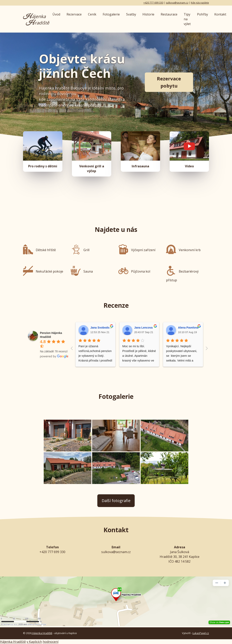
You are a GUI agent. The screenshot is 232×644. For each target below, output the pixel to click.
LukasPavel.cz (201, 633)
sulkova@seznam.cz (177, 3)
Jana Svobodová (101, 328)
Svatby (131, 14)
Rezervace (74, 14)
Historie (148, 14)
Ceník (92, 14)
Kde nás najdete (200, 3)
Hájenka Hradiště (42, 633)
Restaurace (169, 14)
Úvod (56, 14)
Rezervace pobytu (169, 82)
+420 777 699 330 (153, 3)
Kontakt (220, 14)
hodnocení (51, 642)
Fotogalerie (111, 14)
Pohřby (203, 14)
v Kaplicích (34, 642)
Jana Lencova (144, 328)
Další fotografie (116, 501)
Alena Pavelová (188, 328)
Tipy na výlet (187, 19)
